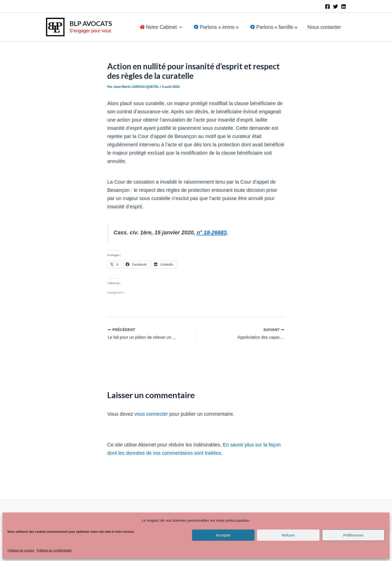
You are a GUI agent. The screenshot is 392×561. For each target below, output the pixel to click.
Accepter (223, 535)
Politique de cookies (21, 550)
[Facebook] (327, 7)
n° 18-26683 (212, 232)
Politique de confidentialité (54, 550)
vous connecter (151, 414)
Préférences (353, 535)
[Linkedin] (343, 7)
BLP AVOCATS (91, 24)
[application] (179, 27)
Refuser (288, 535)
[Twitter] (335, 7)
